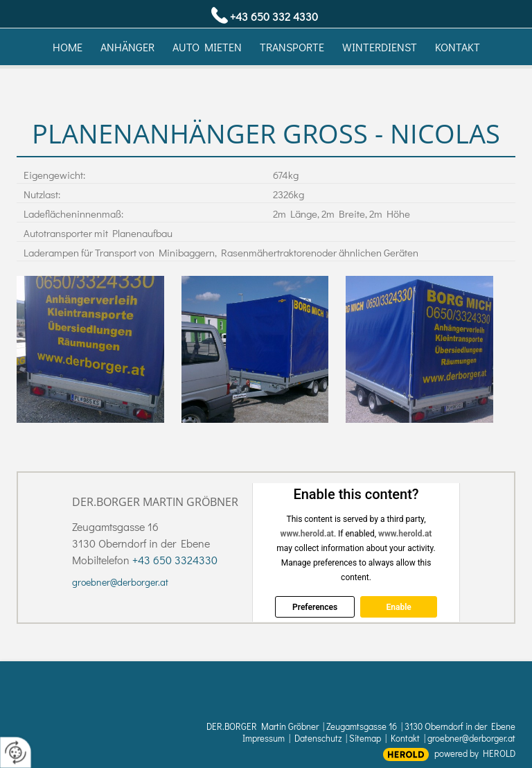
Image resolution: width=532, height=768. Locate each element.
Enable (398, 607)
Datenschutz (318, 738)
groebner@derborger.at (120, 582)
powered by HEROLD (475, 753)
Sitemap (365, 738)
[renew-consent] (16, 752)
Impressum (264, 738)
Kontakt (405, 738)
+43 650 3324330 (175, 560)
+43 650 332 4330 (274, 16)
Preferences (315, 607)
